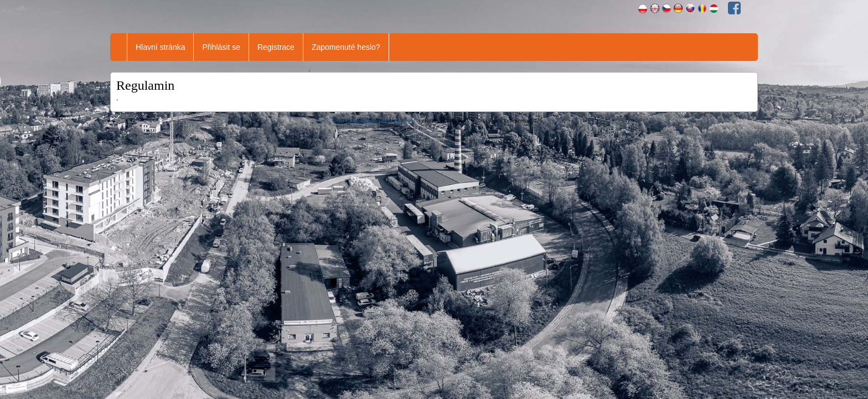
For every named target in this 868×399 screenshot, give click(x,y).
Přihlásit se (221, 47)
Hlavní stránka (160, 47)
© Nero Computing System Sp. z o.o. (372, 120)
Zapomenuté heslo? (346, 47)
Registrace (276, 47)
